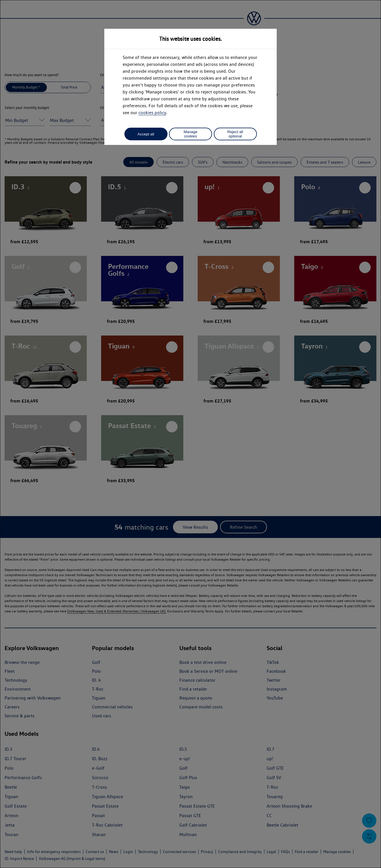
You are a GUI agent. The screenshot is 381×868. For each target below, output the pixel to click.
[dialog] (190, 434)
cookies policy (152, 113)
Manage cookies (190, 134)
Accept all (146, 134)
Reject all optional (235, 134)
